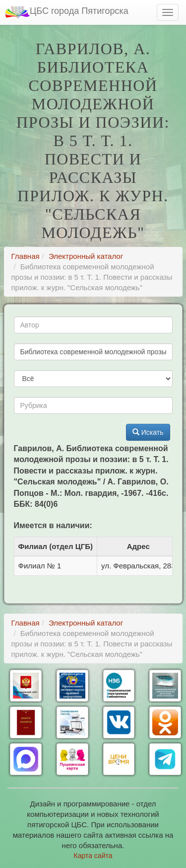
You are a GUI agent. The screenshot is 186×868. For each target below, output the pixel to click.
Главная (26, 256)
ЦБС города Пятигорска (67, 12)
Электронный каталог (86, 256)
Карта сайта (93, 856)
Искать (148, 432)
